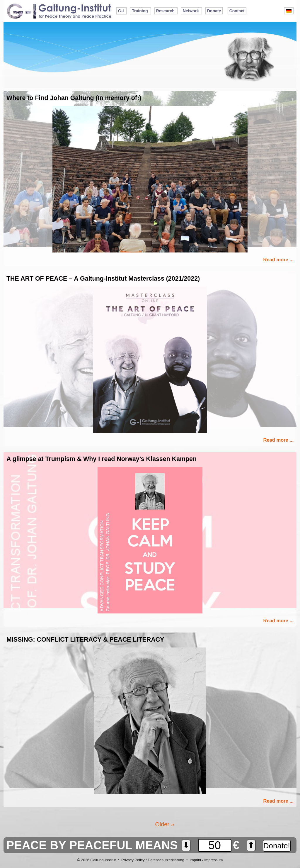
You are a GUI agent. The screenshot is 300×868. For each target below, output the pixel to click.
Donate (214, 11)
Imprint (195, 860)
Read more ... (278, 260)
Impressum (213, 860)
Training (140, 11)
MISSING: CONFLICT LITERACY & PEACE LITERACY (85, 640)
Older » (165, 824)
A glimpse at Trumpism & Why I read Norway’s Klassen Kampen (102, 459)
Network (191, 11)
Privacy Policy (133, 860)
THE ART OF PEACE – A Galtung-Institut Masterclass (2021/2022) (103, 279)
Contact (237, 11)
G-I (121, 11)
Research (165, 11)
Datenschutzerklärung (166, 860)
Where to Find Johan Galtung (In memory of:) (74, 98)
